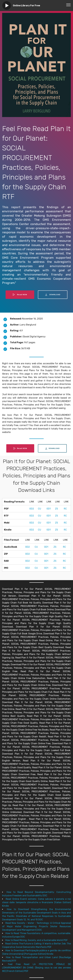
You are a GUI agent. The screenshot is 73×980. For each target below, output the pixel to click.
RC (65, 509)
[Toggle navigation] (68, 5)
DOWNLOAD (53, 295)
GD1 (49, 509)
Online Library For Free (26, 6)
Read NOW (20, 295)
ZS (57, 509)
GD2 (32, 509)
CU (40, 509)
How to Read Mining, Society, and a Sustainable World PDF (36, 940)
